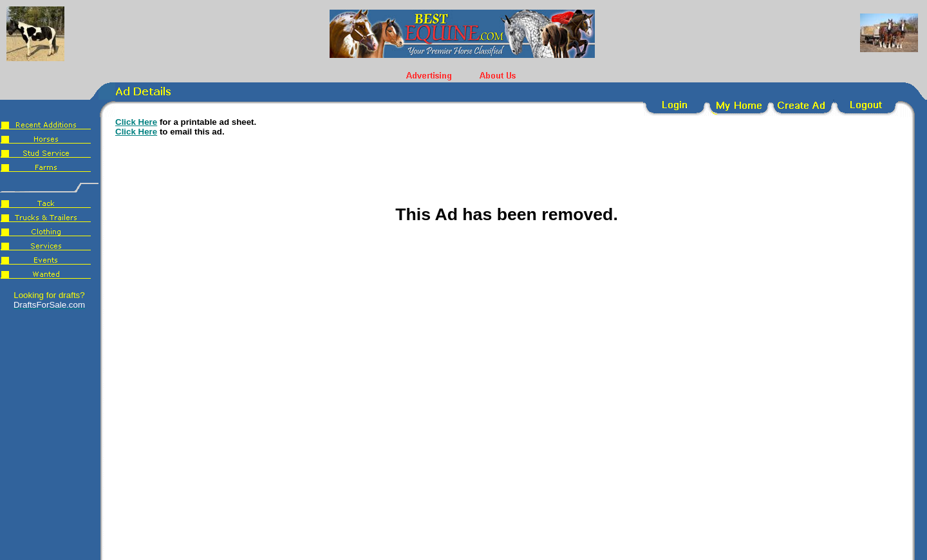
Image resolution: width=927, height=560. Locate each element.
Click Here (136, 122)
